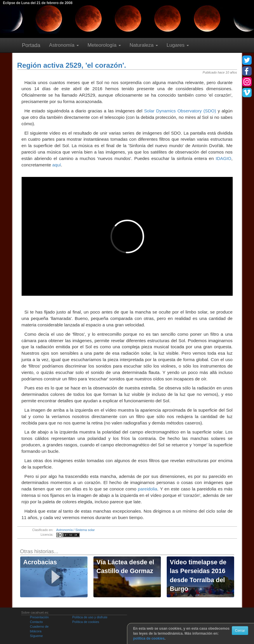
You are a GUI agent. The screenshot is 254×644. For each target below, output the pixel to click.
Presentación (39, 617)
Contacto (36, 622)
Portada (31, 45)
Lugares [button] (178, 45)
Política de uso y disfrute (90, 617)
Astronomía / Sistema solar (76, 530)
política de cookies (149, 638)
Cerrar (240, 631)
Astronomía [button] (64, 45)
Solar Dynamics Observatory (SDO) (180, 111)
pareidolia (147, 489)
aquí (57, 165)
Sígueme (36, 636)
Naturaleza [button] (144, 45)
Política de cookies (86, 622)
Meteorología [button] (104, 45)
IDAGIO (224, 158)
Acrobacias (40, 562)
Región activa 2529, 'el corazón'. (72, 65)
